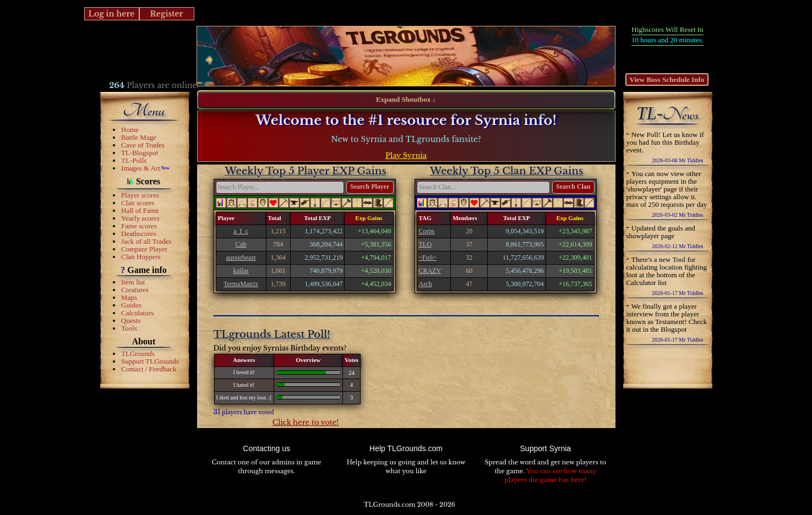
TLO (425, 244)
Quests (131, 320)
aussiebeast (241, 257)
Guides (131, 305)
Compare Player (144, 249)
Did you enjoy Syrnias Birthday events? (280, 348)
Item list (133, 282)
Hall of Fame (140, 210)
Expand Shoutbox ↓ (406, 99)
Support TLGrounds (150, 361)
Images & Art (141, 168)
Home (130, 130)
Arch (426, 284)
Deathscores (139, 234)
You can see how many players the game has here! (550, 475)
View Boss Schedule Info (667, 80)
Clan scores (138, 203)
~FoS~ (428, 257)
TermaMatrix (241, 284)
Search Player (370, 187)
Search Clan (573, 187)
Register (166, 14)
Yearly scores (140, 218)
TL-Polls (134, 160)
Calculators (137, 313)
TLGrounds (138, 354)
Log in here (111, 14)
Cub (241, 244)
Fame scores (139, 226)
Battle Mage (139, 137)
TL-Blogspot (140, 153)
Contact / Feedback (149, 369)
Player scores (140, 195)
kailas (241, 271)
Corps (427, 231)
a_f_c (241, 231)
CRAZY (430, 271)
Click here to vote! (306, 422)
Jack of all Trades (146, 241)
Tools (129, 328)
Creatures (135, 290)
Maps (129, 297)
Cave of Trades (143, 145)
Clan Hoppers (141, 257)
